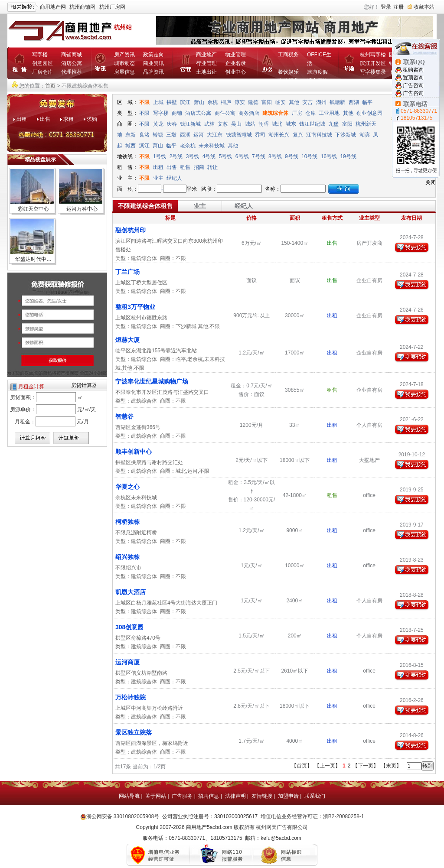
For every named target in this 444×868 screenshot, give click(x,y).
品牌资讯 (153, 72)
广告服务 (182, 796)
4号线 (209, 156)
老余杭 (188, 146)
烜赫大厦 (127, 340)
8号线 (275, 156)
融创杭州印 (131, 230)
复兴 (298, 135)
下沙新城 (346, 135)
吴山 (236, 124)
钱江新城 (190, 124)
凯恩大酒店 (131, 592)
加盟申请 (288, 796)
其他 (294, 102)
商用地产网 (53, 7)
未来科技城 (212, 146)
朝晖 (264, 124)
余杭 (212, 102)
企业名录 (235, 63)
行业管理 (206, 63)
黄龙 (158, 124)
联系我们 (315, 796)
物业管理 (235, 55)
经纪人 (174, 178)
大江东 (215, 135)
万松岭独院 (131, 697)
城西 (131, 146)
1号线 (160, 156)
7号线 (259, 156)
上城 (158, 102)
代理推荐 (72, 72)
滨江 (185, 102)
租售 (185, 167)
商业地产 (206, 55)
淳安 (240, 102)
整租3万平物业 (135, 307)
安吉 (307, 102)
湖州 (321, 102)
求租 (69, 119)
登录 (386, 7)
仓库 (310, 113)
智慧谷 (124, 416)
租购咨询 (413, 70)
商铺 (177, 113)
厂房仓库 (42, 72)
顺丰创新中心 (134, 452)
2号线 (176, 156)
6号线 (242, 156)
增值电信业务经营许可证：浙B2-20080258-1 (312, 816)
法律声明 (235, 796)
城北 (277, 124)
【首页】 (302, 766)
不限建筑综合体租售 (145, 206)
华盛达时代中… (33, 259)
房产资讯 (124, 55)
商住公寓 (225, 113)
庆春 (172, 124)
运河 (199, 135)
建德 (253, 102)
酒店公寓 (72, 63)
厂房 (297, 113)
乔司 (260, 135)
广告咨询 (413, 85)
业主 (158, 178)
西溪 (185, 135)
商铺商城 (72, 55)
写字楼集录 (373, 72)
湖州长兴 (279, 135)
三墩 (171, 135)
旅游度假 (317, 72)
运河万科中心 (82, 209)
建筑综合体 (275, 113)
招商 (199, 167)
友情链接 (262, 796)
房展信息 (124, 72)
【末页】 (391, 766)
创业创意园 (369, 113)
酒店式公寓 (198, 113)
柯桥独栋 (127, 522)
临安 (281, 102)
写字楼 (40, 55)
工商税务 (288, 55)
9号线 (292, 156)
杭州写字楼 (373, 55)
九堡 (333, 124)
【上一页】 (327, 766)
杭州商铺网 (82, 7)
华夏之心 (127, 487)
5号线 (226, 156)
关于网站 (156, 796)
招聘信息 (209, 796)
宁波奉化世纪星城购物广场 (152, 381)
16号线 (329, 156)
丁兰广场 (127, 272)
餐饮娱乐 (288, 72)
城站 (250, 124)
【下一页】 (366, 766)
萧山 (199, 102)
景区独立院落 (134, 732)
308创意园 (129, 627)
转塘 (158, 135)
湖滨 (365, 135)
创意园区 (42, 63)
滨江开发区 (373, 63)
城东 (291, 124)
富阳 (267, 102)
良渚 (144, 135)
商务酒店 (249, 113)
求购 (92, 119)
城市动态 (124, 63)
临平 (367, 102)
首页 (50, 86)
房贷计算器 (84, 385)
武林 (209, 124)
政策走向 (153, 55)
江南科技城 (319, 135)
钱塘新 (337, 102)
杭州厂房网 (112, 7)
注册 (398, 7)
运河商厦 (127, 662)
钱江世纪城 (312, 124)
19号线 (348, 156)
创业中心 (235, 72)
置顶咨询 (413, 78)
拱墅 (172, 102)
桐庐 (226, 102)
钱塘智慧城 (239, 135)
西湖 (354, 102)
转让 (212, 167)
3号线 (193, 156)
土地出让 (206, 72)
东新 (131, 135)
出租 (22, 119)
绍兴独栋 (127, 557)
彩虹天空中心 (33, 209)
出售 (45, 119)
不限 (144, 102)
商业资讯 (153, 63)
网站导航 (129, 796)
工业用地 (329, 113)
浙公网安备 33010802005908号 (123, 816)
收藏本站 (424, 7)
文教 (223, 124)
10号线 (309, 156)
